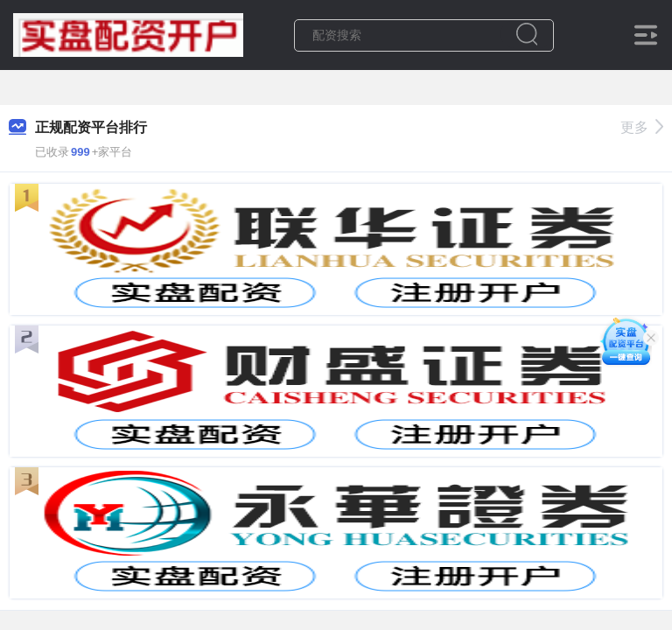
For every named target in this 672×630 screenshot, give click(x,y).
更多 (642, 127)
